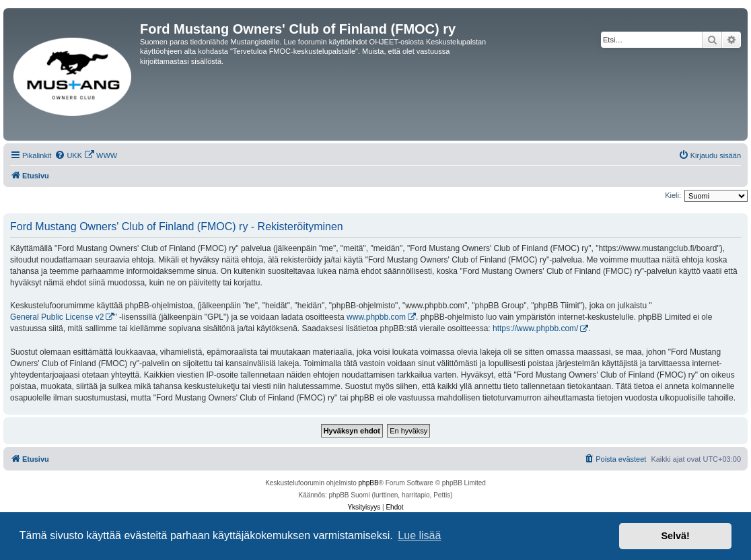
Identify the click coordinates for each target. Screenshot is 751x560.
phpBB (369, 483)
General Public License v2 (57, 317)
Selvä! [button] (675, 536)
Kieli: (673, 195)
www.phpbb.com (376, 317)
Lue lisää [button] (419, 535)
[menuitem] (68, 155)
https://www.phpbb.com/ (535, 328)
